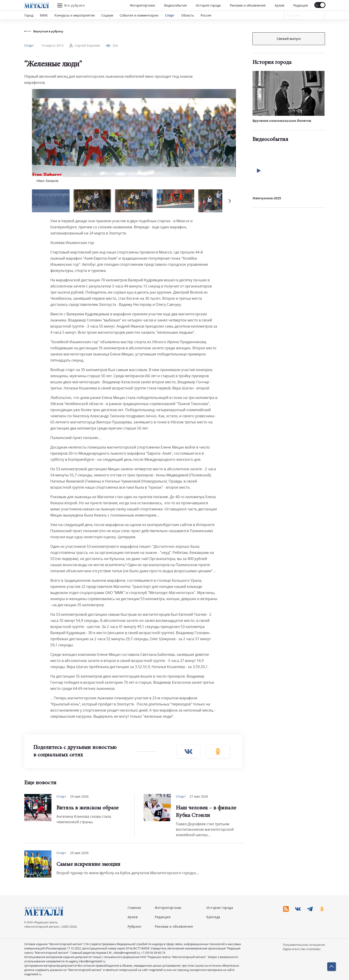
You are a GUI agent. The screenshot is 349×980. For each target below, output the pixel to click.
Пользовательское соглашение (304, 945)
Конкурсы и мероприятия (75, 15)
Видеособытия (175, 5)
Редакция (301, 5)
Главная (134, 908)
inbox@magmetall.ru (127, 953)
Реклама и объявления (248, 5)
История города (208, 5)
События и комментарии (139, 15)
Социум (107, 15)
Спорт (170, 15)
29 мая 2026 (79, 796)
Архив (279, 5)
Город (29, 15)
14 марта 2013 (52, 45)
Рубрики (135, 926)
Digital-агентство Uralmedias (302, 949)
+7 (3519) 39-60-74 (153, 953)
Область (188, 15)
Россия (206, 15)
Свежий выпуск (289, 115)
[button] (229, 201)
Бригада (213, 917)
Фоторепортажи (142, 5)
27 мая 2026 (199, 796)
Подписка (289, 39)
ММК (44, 15)
